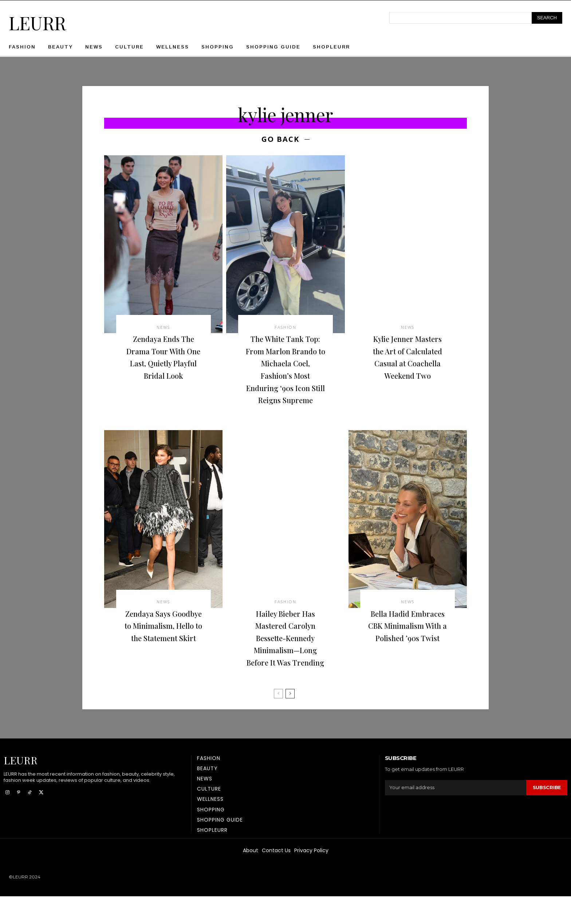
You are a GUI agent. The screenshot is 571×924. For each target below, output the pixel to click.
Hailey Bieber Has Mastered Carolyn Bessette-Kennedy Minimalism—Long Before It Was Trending (285, 659)
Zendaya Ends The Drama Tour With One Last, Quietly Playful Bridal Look (164, 359)
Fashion (285, 329)
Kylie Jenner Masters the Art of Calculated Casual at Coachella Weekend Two (407, 365)
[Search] (547, 18)
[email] (455, 815)
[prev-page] (278, 721)
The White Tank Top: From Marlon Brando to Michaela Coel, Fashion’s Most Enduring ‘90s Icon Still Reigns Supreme (285, 377)
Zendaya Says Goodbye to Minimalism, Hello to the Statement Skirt (164, 653)
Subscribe (547, 815)
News (164, 329)
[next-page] (290, 721)
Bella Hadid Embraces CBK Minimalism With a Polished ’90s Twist (407, 647)
